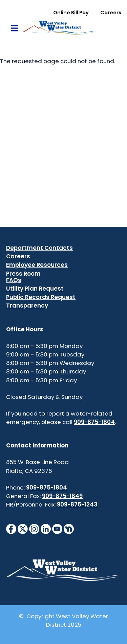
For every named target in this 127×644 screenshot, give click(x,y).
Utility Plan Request (35, 289)
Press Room (23, 274)
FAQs (14, 280)
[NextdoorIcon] (69, 529)
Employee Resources (37, 265)
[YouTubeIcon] (57, 529)
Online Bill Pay (71, 13)
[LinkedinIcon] (46, 529)
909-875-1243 (77, 504)
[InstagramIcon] (34, 529)
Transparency (27, 306)
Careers (111, 13)
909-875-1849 (62, 496)
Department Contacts (39, 248)
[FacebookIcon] (11, 529)
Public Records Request (41, 297)
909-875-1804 (94, 422)
